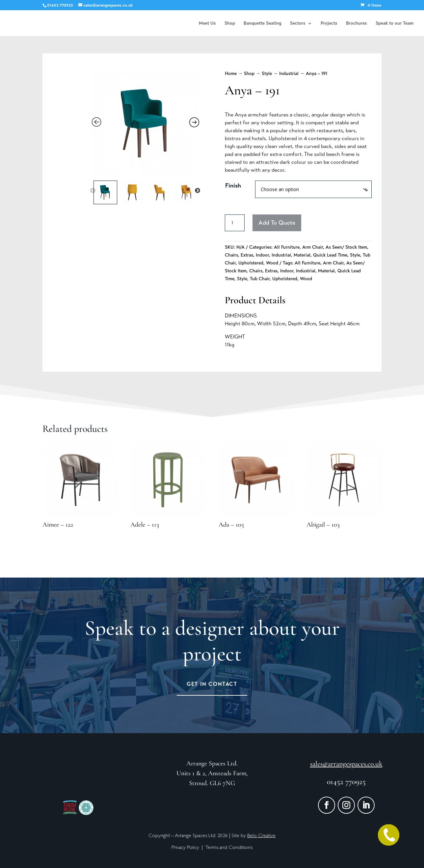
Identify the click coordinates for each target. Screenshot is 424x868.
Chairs (231, 255)
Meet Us (207, 24)
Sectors (298, 24)
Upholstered (251, 263)
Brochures (357, 24)
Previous (93, 191)
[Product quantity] (235, 223)
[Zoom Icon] (146, 124)
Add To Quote (277, 223)
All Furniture (287, 247)
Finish (233, 186)
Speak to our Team (395, 24)
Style (267, 74)
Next (198, 191)
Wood (272, 263)
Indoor (262, 255)
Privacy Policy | (188, 848)
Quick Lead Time (330, 255)
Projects (329, 24)
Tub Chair (260, 279)
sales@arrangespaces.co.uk (346, 764)
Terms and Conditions (229, 848)
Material (302, 255)
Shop (230, 24)
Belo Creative (261, 836)
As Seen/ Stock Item (346, 247)
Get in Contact (212, 684)
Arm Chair (313, 247)
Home (231, 74)
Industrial (289, 74)
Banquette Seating (263, 24)
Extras (247, 255)
